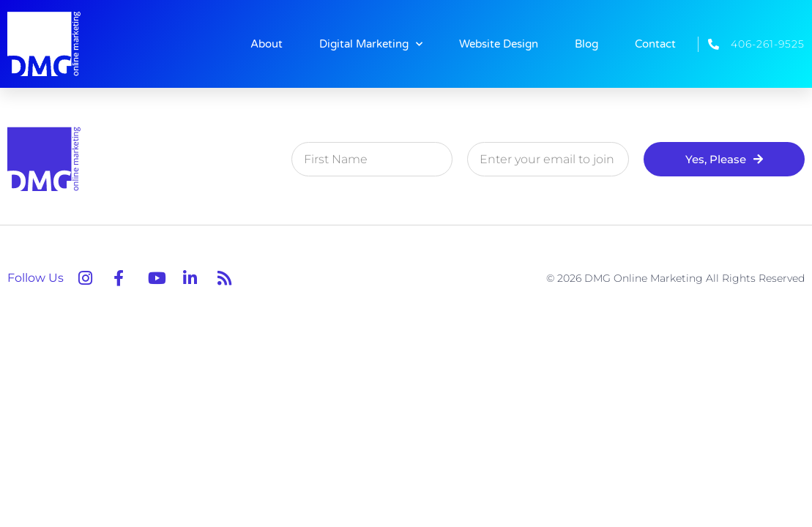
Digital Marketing (371, 44)
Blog (586, 44)
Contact (655, 44)
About (267, 44)
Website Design (499, 44)
